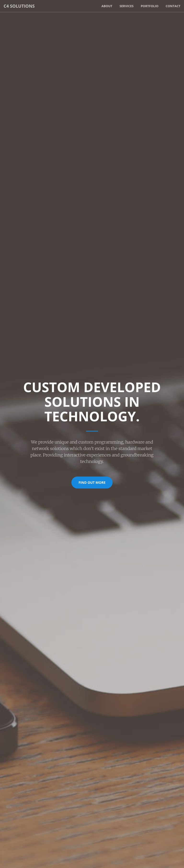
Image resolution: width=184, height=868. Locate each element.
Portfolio (149, 6)
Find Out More (92, 482)
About (107, 6)
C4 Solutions (19, 6)
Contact (173, 6)
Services (127, 6)
